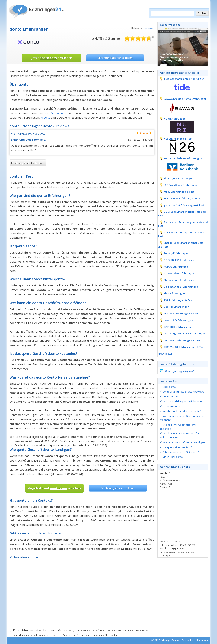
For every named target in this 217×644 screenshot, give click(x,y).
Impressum (203, 640)
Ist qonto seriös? (172, 406)
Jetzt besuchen (52, 58)
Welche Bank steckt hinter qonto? (182, 411)
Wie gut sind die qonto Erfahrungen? (184, 401)
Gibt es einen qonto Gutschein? (181, 452)
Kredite (45, 117)
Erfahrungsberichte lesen (115, 58)
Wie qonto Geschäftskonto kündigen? (184, 442)
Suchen (202, 13)
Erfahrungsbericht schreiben (28, 163)
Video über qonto (173, 457)
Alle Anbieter (165, 354)
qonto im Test (170, 396)
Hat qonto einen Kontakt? (177, 447)
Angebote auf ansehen (54, 488)
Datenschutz (188, 640)
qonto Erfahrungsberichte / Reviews (183, 392)
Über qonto (169, 387)
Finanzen (149, 28)
